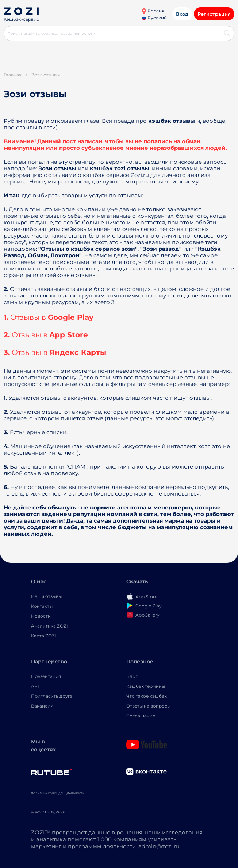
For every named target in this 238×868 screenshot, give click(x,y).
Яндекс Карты (78, 352)
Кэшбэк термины (146, 686)
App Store (69, 335)
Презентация (46, 676)
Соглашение (141, 716)
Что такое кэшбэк (147, 696)
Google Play (71, 317)
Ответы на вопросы (148, 706)
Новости (41, 616)
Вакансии (42, 706)
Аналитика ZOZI (49, 626)
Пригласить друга (52, 696)
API (35, 686)
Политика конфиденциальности (58, 793)
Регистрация (214, 14)
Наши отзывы (46, 596)
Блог (132, 676)
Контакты (42, 606)
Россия (153, 11)
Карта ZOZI (44, 636)
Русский (154, 18)
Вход (182, 14)
